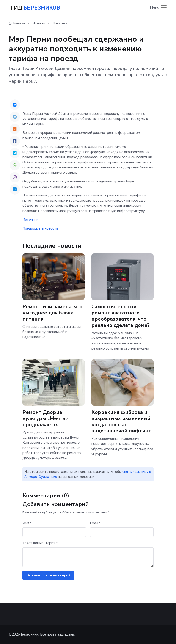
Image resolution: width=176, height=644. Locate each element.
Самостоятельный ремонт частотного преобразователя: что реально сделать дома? (121, 315)
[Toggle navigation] (159, 8)
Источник (30, 219)
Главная (17, 23)
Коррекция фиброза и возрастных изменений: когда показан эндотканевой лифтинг (122, 421)
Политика (60, 23)
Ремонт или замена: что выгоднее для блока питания (52, 312)
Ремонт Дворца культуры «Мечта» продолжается (45, 418)
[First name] (54, 532)
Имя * (27, 523)
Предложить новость (40, 228)
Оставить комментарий (48, 575)
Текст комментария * (40, 542)
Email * (95, 523)
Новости (39, 23)
